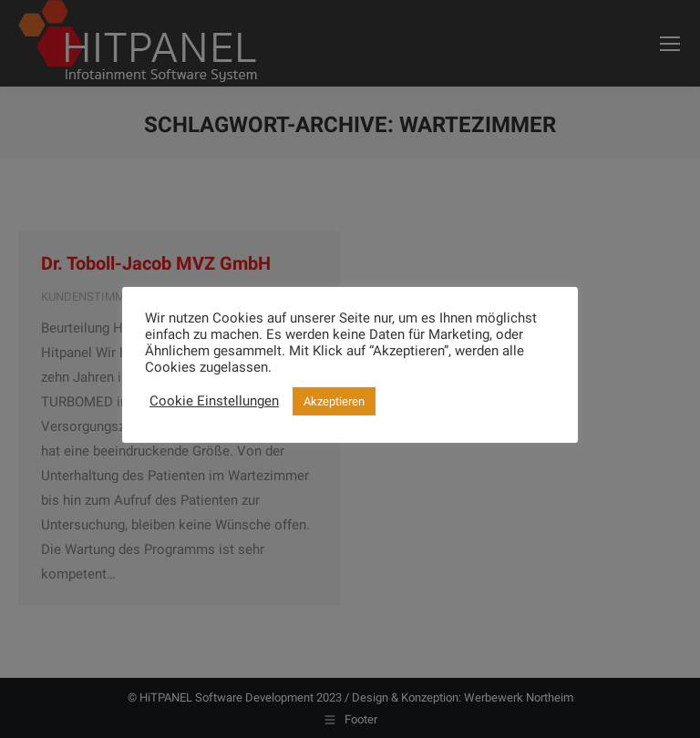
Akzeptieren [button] (334, 401)
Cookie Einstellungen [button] (214, 401)
